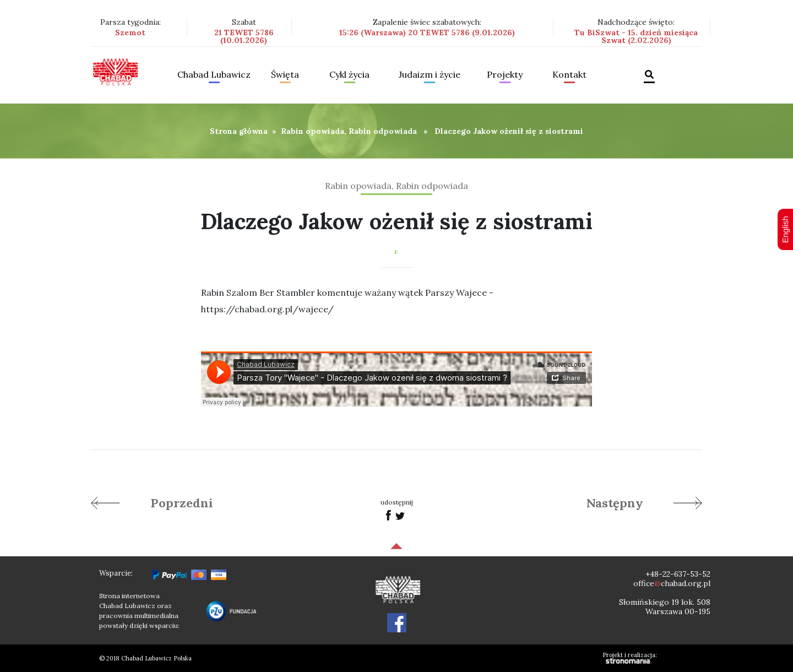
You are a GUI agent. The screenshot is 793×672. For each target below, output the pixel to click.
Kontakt (569, 75)
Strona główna (239, 131)
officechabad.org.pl (672, 583)
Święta (285, 75)
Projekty (505, 75)
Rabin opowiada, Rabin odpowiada (349, 131)
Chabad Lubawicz (214, 75)
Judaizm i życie (430, 75)
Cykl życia (349, 75)
